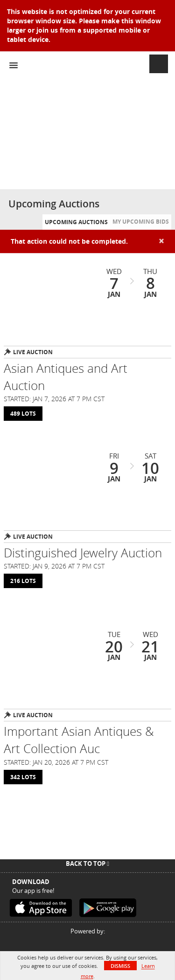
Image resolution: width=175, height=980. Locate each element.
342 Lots (23, 777)
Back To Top (87, 863)
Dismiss (120, 966)
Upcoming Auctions (76, 222)
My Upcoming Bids (141, 222)
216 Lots (23, 581)
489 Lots (23, 414)
